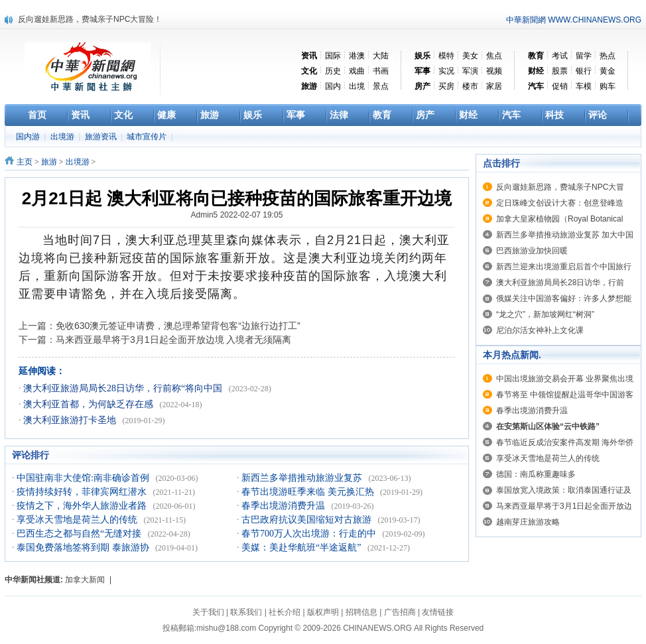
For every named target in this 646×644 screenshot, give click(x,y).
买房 (446, 86)
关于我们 (208, 612)
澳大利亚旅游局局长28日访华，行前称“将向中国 (124, 388)
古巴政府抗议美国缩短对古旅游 (308, 520)
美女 (470, 56)
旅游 (49, 162)
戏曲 (357, 71)
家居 (494, 86)
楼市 (470, 86)
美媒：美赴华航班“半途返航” (302, 547)
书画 (381, 71)
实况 (446, 71)
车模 (584, 86)
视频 (494, 71)
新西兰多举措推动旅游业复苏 (303, 478)
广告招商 (400, 612)
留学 (584, 56)
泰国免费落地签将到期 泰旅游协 (84, 547)
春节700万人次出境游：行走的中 (310, 534)
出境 (357, 86)
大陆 (381, 56)
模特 (446, 56)
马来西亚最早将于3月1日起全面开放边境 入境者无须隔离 (173, 340)
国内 (333, 86)
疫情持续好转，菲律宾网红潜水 (83, 492)
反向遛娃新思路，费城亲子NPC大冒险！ (90, 19)
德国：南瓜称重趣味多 (536, 474)
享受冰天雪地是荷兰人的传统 (78, 520)
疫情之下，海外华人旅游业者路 (83, 506)
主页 (25, 162)
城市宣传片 (148, 137)
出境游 (63, 137)
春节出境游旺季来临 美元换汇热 (309, 492)
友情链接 (438, 612)
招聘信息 (361, 612)
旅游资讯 (102, 137)
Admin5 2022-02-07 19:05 (237, 215)
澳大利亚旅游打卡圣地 (71, 420)
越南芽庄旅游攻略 (528, 522)
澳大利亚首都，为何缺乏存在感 (90, 404)
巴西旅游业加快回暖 (532, 251)
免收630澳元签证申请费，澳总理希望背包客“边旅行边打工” (178, 326)
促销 (560, 86)
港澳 (357, 56)
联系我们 (246, 612)
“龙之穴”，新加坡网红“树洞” (545, 314)
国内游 (29, 137)
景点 (381, 86)
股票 (560, 71)
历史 (333, 71)
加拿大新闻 (85, 580)
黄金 (608, 71)
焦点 (494, 56)
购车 (608, 86)
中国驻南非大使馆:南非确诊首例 (84, 478)
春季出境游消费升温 (285, 506)
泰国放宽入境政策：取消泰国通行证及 (564, 490)
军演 (470, 71)
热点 (608, 56)
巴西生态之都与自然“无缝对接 (80, 534)
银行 (584, 71)
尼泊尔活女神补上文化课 (540, 330)
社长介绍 (285, 612)
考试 (560, 56)
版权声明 (323, 612)
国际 (333, 56)
